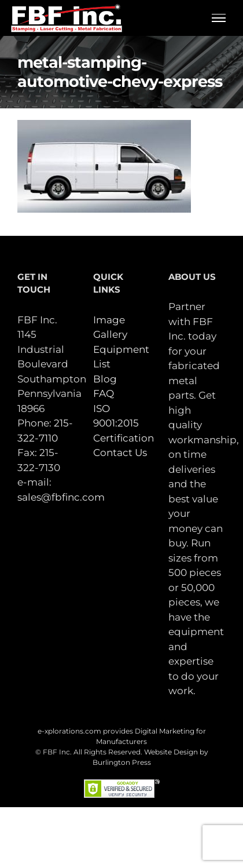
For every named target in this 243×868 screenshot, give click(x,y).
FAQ (104, 393)
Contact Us (120, 453)
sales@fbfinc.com (61, 497)
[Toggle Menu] (219, 18)
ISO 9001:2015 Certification (124, 423)
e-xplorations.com (69, 731)
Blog (105, 379)
